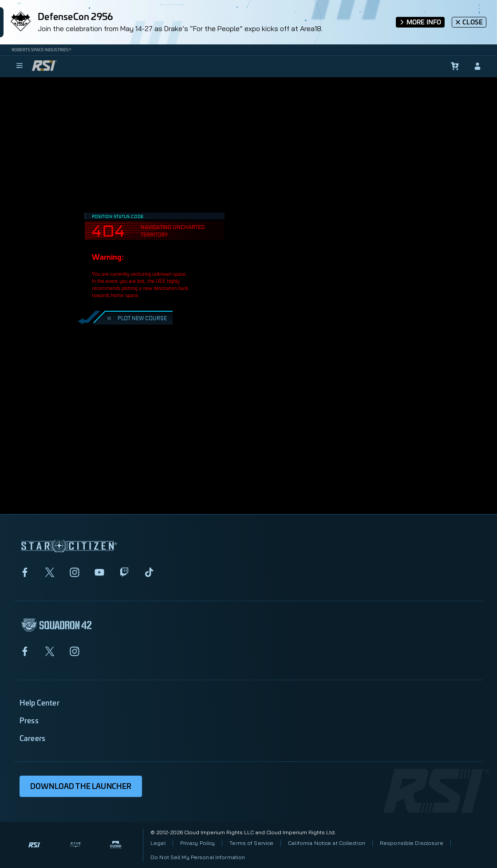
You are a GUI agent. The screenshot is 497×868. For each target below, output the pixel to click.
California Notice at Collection (327, 843)
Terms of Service (251, 843)
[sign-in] (477, 66)
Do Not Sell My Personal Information (198, 857)
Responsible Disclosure (412, 843)
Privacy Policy (198, 843)
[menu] (20, 66)
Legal (158, 843)
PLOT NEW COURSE (136, 318)
